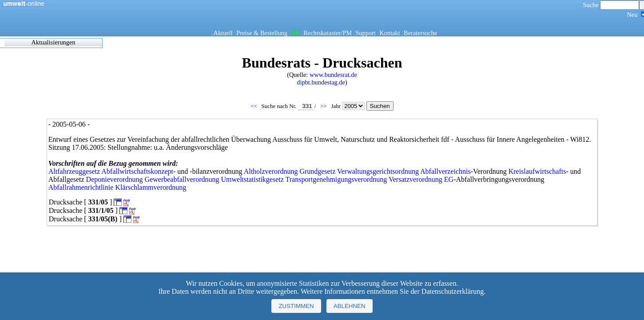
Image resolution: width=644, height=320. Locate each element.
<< (254, 106)
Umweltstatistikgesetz (252, 179)
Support (366, 33)
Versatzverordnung (415, 179)
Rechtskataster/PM (328, 33)
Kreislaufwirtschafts (537, 171)
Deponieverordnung (115, 179)
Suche (611, 5)
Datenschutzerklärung (453, 291)
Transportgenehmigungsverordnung (336, 179)
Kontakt (390, 33)
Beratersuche (420, 33)
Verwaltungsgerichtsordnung (378, 171)
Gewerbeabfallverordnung (182, 179)
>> (324, 106)
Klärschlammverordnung (151, 187)
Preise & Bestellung (262, 33)
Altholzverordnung (271, 171)
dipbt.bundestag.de (321, 82)
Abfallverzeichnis (445, 171)
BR (296, 33)
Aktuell (223, 33)
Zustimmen (296, 306)
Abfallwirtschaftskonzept (137, 171)
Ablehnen (350, 306)
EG (449, 179)
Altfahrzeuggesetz (74, 171)
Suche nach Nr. (287, 106)
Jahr (348, 106)
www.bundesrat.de (333, 75)
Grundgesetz (317, 171)
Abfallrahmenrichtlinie (81, 187)
